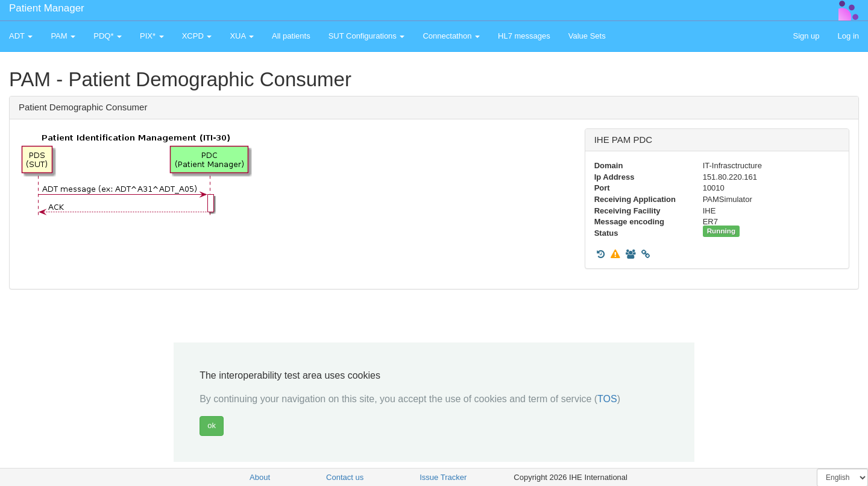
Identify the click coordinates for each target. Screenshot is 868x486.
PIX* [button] (152, 36)
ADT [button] (21, 36)
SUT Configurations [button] (367, 36)
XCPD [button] (197, 36)
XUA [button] (242, 36)
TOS (607, 399)
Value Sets (587, 36)
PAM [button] (63, 36)
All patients (291, 36)
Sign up (806, 36)
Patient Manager (47, 8)
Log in (848, 36)
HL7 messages (524, 36)
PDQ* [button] (108, 36)
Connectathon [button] (451, 36)
